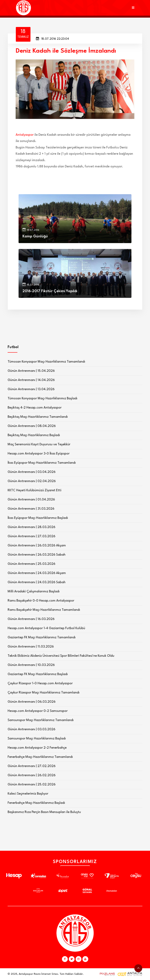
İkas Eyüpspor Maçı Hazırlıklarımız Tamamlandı (42, 463)
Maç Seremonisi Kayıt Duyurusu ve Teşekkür (39, 444)
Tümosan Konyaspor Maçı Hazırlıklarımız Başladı (42, 398)
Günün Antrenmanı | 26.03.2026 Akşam (37, 546)
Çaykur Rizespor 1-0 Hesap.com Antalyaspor (40, 683)
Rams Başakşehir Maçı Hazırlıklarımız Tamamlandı (44, 610)
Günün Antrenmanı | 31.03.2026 (31, 509)
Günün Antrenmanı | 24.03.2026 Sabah (37, 582)
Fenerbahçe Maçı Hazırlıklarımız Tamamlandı (40, 757)
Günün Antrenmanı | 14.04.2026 (31, 380)
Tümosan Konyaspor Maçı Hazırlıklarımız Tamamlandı (46, 362)
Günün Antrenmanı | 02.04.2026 (32, 481)
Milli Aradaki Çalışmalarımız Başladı (34, 592)
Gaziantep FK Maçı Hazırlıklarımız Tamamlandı (42, 637)
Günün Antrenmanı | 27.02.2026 (32, 766)
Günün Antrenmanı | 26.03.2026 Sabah (37, 555)
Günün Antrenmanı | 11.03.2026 (31, 647)
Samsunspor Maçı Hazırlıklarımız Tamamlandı (41, 720)
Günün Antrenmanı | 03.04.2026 (32, 472)
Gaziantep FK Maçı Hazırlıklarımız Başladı (38, 674)
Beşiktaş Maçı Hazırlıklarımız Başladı (34, 435)
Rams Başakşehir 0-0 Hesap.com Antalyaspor (41, 601)
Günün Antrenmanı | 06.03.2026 (32, 702)
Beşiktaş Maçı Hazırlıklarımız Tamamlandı (38, 417)
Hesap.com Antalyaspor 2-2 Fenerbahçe (37, 748)
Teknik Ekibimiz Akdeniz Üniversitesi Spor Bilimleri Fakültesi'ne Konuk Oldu (61, 656)
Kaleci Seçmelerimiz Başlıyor (28, 794)
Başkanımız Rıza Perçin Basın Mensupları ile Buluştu (44, 812)
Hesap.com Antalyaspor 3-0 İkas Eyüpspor (39, 454)
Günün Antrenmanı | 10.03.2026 (31, 665)
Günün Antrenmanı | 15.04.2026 (31, 371)
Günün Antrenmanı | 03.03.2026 (31, 729)
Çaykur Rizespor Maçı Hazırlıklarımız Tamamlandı (44, 693)
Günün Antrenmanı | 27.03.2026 (31, 536)
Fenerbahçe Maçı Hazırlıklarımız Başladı (36, 803)
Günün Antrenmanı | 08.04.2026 (32, 426)
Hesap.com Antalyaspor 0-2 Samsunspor (38, 711)
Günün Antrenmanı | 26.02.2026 (32, 775)
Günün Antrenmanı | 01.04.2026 (31, 500)
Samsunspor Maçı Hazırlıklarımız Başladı (37, 739)
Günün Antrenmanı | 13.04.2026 (31, 389)
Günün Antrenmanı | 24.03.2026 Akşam (37, 573)
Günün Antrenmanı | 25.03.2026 (31, 564)
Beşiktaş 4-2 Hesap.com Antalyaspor (35, 408)
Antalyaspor (25, 135)
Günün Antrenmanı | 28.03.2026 (31, 527)
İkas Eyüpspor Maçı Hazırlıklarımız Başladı (38, 518)
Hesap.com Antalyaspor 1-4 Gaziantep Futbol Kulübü (46, 628)
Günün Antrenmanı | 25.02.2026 (32, 785)
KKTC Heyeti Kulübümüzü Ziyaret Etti (34, 490)
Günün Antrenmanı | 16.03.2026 (31, 619)
